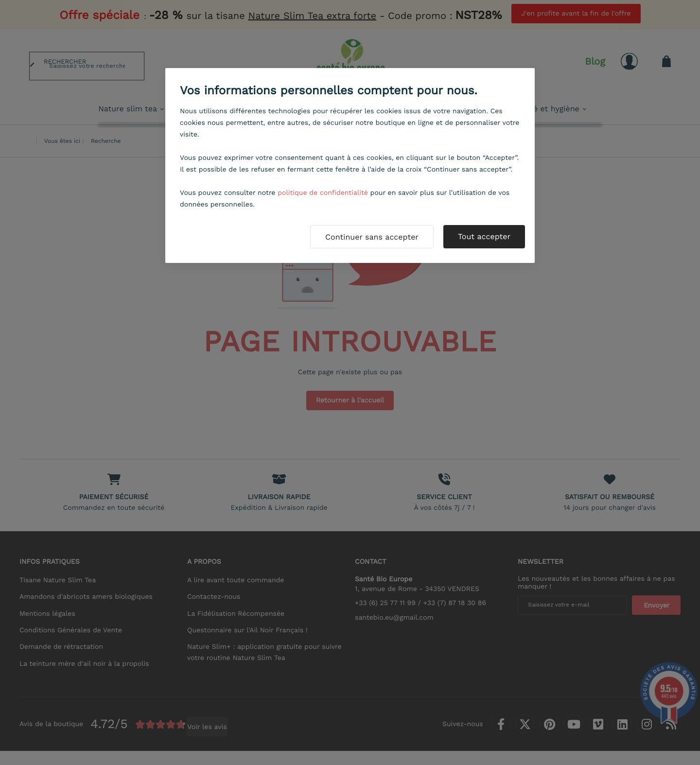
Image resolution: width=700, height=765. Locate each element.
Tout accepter (484, 236)
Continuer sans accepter (372, 237)
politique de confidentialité (323, 193)
